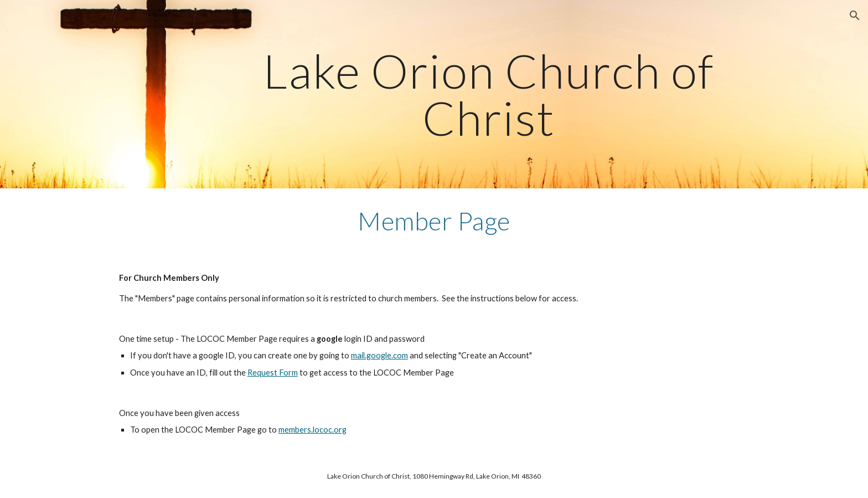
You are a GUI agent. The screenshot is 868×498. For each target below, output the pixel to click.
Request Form (273, 373)
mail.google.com (379, 355)
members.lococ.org (312, 430)
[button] (855, 16)
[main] (489, 94)
